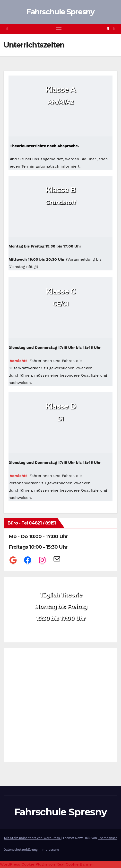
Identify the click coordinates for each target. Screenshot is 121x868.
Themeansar (107, 838)
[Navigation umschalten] (59, 29)
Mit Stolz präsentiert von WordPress (33, 838)
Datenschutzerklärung (21, 850)
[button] (108, 29)
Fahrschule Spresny (60, 12)
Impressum (50, 850)
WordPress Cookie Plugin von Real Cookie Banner (47, 864)
